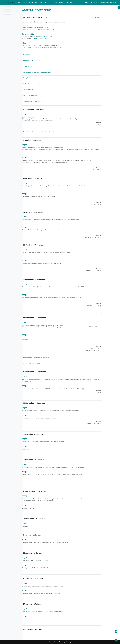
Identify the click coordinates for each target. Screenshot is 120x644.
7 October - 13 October (43, 140)
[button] (87, 2)
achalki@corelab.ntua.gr (52, 38)
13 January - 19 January (44, 553)
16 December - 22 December (46, 491)
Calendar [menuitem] (24, 2)
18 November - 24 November (46, 372)
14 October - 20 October (44, 178)
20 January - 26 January (44, 578)
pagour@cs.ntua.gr (60, 30)
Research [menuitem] (54, 2)
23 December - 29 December (46, 519)
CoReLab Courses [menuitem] (44, 2)
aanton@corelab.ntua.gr (56, 37)
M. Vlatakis (56, 561)
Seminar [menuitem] (61, 2)
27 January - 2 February (44, 604)
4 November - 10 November (45, 279)
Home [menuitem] (19, 2)
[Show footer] (116, 640)
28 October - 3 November (44, 245)
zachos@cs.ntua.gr (53, 28)
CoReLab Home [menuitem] (33, 2)
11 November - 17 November (46, 318)
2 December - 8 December (45, 434)
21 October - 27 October (44, 213)
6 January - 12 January (43, 535)
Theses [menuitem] (72, 2)
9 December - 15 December (45, 460)
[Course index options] (20, 7)
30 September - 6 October (45, 109)
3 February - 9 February (44, 629)
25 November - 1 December (45, 403)
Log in (115, 2)
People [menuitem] (67, 2)
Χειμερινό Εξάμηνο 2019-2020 (46, 17)
